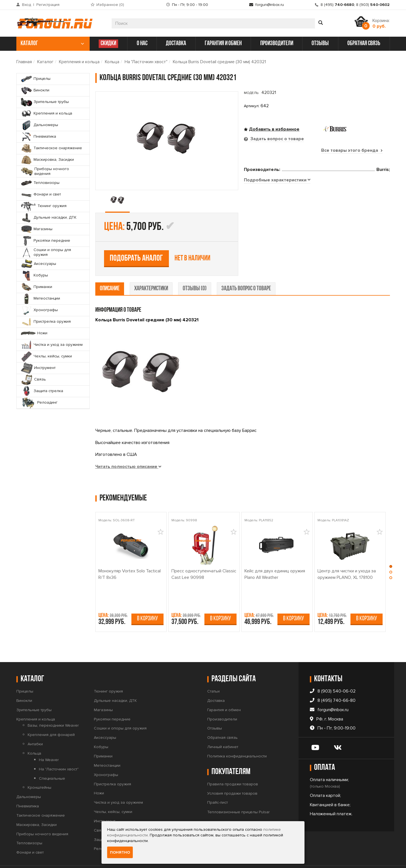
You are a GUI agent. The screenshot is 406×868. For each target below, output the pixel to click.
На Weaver (49, 742)
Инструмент (105, 803)
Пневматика (28, 788)
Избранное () (110, 5)
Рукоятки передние (112, 701)
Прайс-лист (218, 785)
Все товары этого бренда (352, 150)
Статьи (213, 673)
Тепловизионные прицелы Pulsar (238, 795)
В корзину (147, 601)
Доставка (216, 683)
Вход (27, 5)
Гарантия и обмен (224, 692)
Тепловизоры (29, 826)
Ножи (99, 776)
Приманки (103, 738)
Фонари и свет (30, 835)
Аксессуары (105, 720)
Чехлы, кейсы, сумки (113, 794)
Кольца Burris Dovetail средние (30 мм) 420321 (219, 62)
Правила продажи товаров (233, 766)
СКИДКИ (108, 44)
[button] (391, 550)
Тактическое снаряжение (41, 798)
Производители (222, 701)
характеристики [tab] (151, 271)
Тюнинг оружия (108, 673)
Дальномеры (29, 779)
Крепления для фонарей (51, 717)
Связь (100, 813)
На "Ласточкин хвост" (146, 62)
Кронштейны (39, 770)
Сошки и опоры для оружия (120, 711)
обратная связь (364, 44)
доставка (176, 44)
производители (277, 44)
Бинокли (24, 683)
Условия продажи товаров (232, 776)
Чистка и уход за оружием (118, 785)
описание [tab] (110, 271)
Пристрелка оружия (112, 766)
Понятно (120, 852)
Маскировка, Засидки (37, 807)
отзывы (320, 44)
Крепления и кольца (79, 62)
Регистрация (48, 5)
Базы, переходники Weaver (53, 708)
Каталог (45, 62)
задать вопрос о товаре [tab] (246, 271)
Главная (24, 62)
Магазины (103, 692)
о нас (142, 44)
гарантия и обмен (223, 44)
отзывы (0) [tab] (195, 271)
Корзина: (381, 23)
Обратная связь (222, 720)
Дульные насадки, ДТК (115, 683)
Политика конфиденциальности (237, 738)
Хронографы (106, 757)
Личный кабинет (223, 729)
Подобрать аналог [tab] (285, 209)
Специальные (52, 761)
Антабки (35, 727)
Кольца (112, 62)
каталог (52, 44)
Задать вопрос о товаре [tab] (277, 139)
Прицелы (25, 673)
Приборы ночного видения (42, 816)
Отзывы (215, 711)
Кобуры (101, 729)
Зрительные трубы (34, 692)
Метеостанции (107, 748)
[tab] (277, 249)
